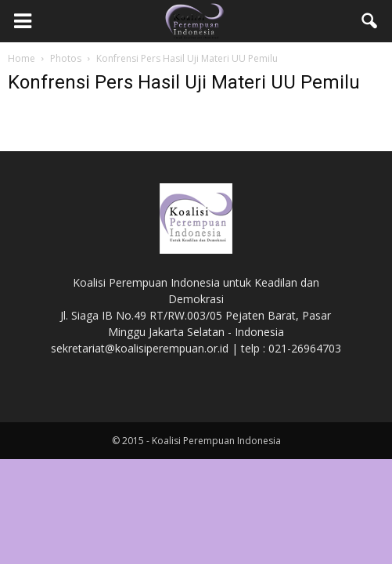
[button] (370, 21)
